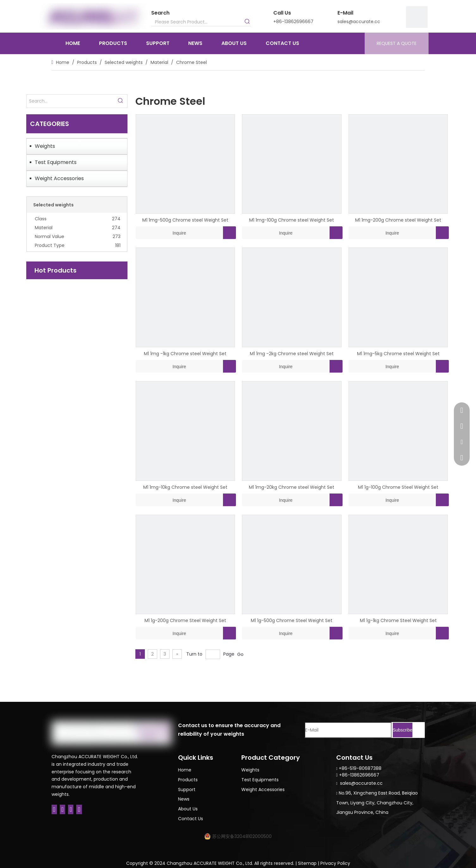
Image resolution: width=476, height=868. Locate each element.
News (184, 799)
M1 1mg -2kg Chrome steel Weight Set (292, 354)
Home (185, 770)
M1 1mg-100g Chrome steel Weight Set (292, 220)
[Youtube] (79, 809)
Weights (45, 146)
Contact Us (191, 819)
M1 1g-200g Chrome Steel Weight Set (185, 620)
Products (188, 780)
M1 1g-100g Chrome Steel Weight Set (398, 487)
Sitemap (307, 863)
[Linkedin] (62, 809)
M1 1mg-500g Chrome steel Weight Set (185, 220)
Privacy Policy (335, 863)
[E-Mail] (348, 730)
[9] (417, 17)
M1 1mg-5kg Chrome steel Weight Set (398, 354)
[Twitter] (71, 809)
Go (240, 654)
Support (187, 789)
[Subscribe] (403, 730)
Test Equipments (56, 162)
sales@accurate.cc (359, 22)
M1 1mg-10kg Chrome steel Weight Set (185, 487)
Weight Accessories (59, 178)
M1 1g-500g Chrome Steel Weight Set (292, 620)
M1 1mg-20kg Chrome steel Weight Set (292, 487)
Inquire (161, 233)
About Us (188, 809)
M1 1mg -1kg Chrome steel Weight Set (185, 354)
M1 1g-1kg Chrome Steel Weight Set (398, 620)
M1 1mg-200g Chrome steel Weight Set (398, 220)
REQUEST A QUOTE (397, 43)
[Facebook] (54, 809)
